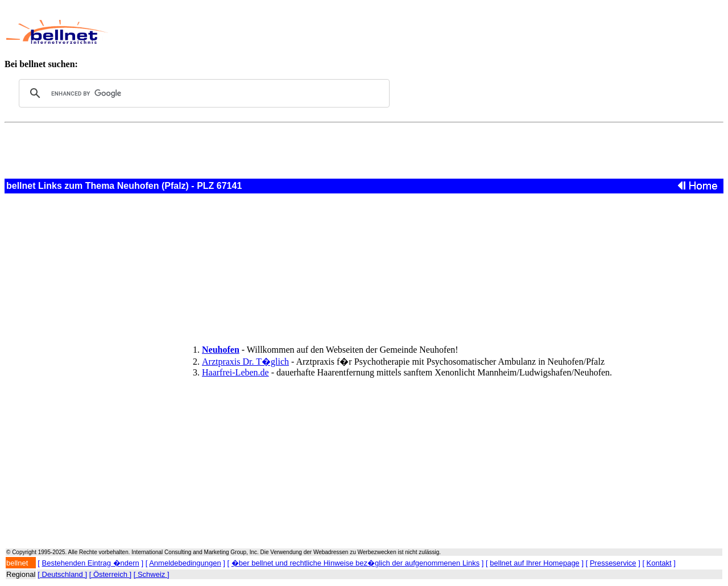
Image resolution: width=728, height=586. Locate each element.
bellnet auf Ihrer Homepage (535, 563)
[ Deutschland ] (62, 574)
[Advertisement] (357, 32)
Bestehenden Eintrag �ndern (91, 563)
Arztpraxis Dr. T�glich (245, 362)
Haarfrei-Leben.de (235, 372)
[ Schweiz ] (152, 574)
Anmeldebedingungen (185, 563)
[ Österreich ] (110, 574)
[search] (202, 93)
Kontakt (659, 563)
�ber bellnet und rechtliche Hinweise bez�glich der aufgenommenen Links (355, 563)
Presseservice (613, 563)
